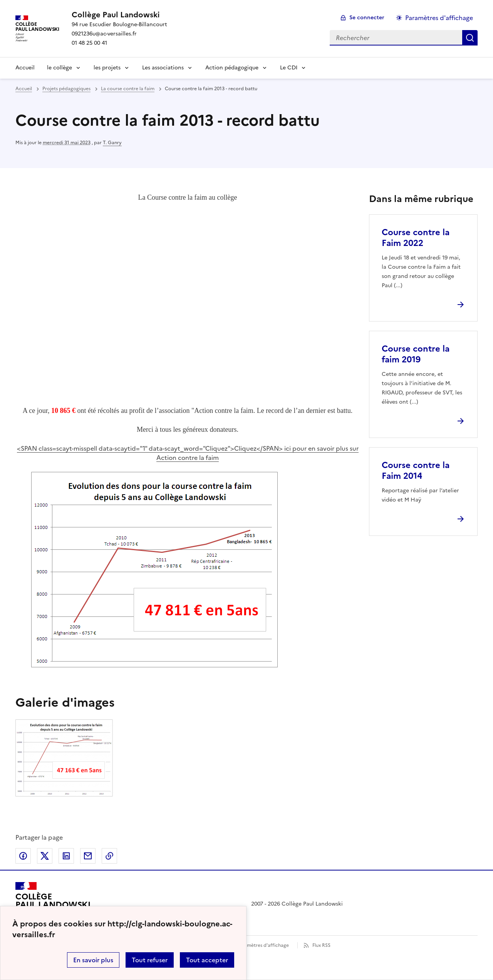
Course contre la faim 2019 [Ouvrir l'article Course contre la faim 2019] (416, 354)
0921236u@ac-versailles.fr (104, 34)
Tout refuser (150, 960)
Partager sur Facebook (23, 856)
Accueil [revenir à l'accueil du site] (24, 89)
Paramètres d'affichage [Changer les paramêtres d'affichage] (439, 18)
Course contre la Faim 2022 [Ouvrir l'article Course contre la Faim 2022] (416, 238)
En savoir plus (93, 960)
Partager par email (88, 856)
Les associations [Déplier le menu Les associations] (163, 68)
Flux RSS (321, 945)
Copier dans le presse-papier (109, 856)
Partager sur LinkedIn (66, 856)
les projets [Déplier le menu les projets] (107, 68)
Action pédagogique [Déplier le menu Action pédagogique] (232, 68)
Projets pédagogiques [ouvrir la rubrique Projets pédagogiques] (66, 89)
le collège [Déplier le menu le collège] (60, 68)
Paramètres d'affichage (263, 945)
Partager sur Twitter (45, 856)
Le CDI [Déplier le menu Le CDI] (289, 68)
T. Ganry (112, 143)
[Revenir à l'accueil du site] (53, 904)
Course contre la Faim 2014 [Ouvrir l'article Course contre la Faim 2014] (416, 471)
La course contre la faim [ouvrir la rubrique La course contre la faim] (128, 89)
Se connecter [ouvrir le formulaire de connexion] (367, 18)
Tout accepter (207, 960)
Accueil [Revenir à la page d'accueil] (25, 68)
